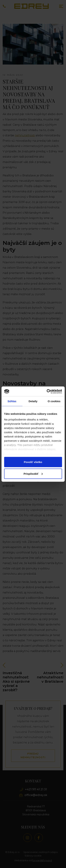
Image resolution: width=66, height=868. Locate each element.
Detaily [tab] (33, 401)
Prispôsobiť (33, 474)
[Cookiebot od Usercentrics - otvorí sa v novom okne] (47, 391)
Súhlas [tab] (12, 401)
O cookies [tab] (54, 401)
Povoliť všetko (33, 462)
